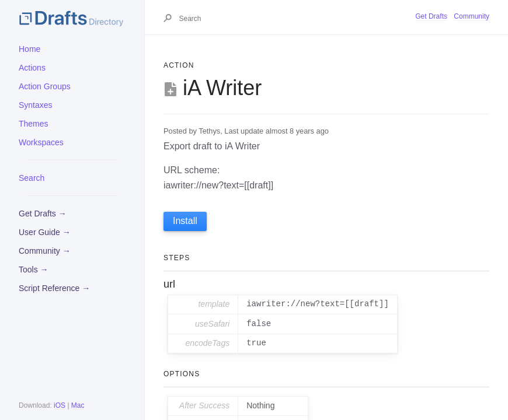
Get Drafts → (43, 213)
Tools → (34, 269)
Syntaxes (36, 105)
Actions (32, 68)
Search (32, 178)
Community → (45, 251)
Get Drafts (431, 16)
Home (29, 49)
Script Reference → (54, 288)
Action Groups (45, 86)
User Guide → (45, 232)
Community (472, 16)
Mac (78, 405)
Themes (34, 124)
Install (185, 221)
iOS (60, 405)
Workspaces (41, 142)
